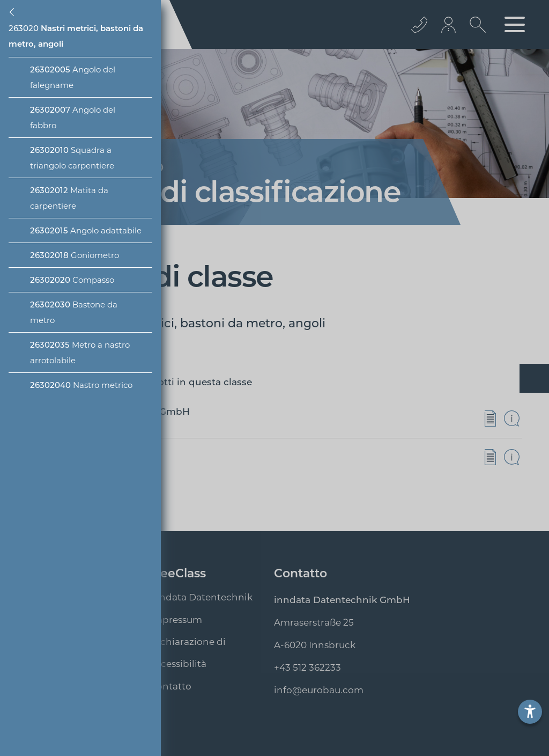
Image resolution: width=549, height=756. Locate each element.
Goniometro (75, 255)
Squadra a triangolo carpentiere (72, 158)
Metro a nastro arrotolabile (80, 353)
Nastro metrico (81, 385)
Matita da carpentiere (69, 198)
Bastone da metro (74, 312)
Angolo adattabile (86, 230)
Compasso (72, 280)
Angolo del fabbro (73, 118)
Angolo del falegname (73, 77)
